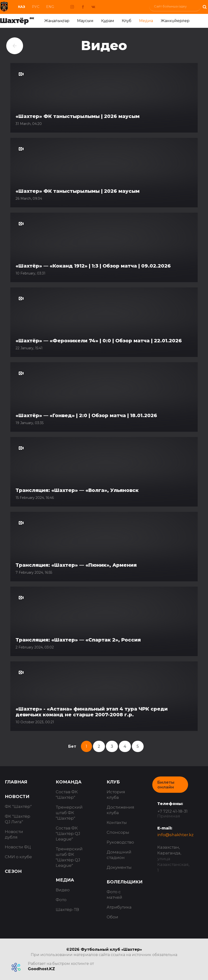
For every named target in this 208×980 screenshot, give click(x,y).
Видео (63, 890)
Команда (69, 782)
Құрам (108, 21)
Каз (22, 7)
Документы (119, 867)
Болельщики (125, 882)
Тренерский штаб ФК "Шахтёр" (69, 813)
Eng (50, 7)
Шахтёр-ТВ (67, 910)
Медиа (146, 21)
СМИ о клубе (18, 857)
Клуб (127, 21)
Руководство (120, 842)
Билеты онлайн (166, 785)
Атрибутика (119, 907)
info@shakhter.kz (175, 835)
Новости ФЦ (18, 847)
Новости (17, 797)
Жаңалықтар (57, 21)
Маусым (85, 21)
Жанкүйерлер (175, 21)
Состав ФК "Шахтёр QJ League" (68, 834)
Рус (36, 7)
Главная (16, 782)
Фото (61, 900)
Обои (112, 917)
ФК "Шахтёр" (18, 806)
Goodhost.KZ (41, 969)
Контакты (117, 822)
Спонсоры (118, 832)
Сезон (13, 871)
